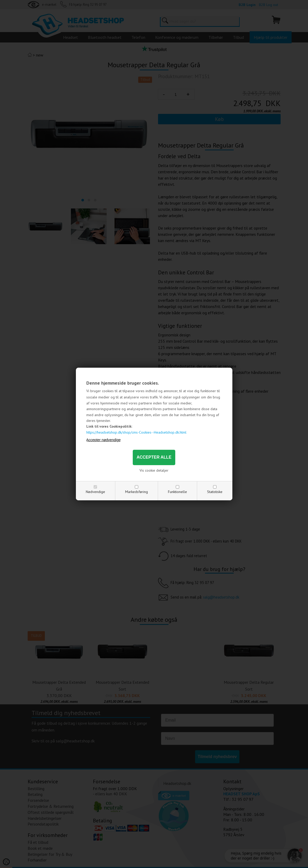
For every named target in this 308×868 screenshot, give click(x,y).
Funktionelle (177, 492)
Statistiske (215, 492)
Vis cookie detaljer (154, 470)
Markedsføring (137, 492)
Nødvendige (95, 492)
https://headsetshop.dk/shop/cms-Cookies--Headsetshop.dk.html (136, 432)
